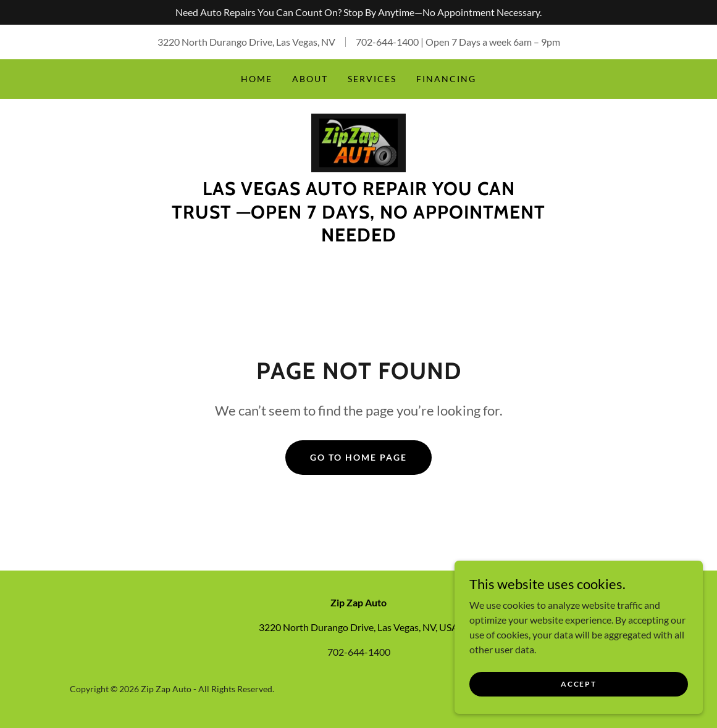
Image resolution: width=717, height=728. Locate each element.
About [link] (310, 79)
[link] (359, 142)
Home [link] (257, 79)
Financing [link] (446, 79)
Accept (578, 684)
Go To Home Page (358, 458)
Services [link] (372, 79)
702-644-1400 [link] (387, 42)
